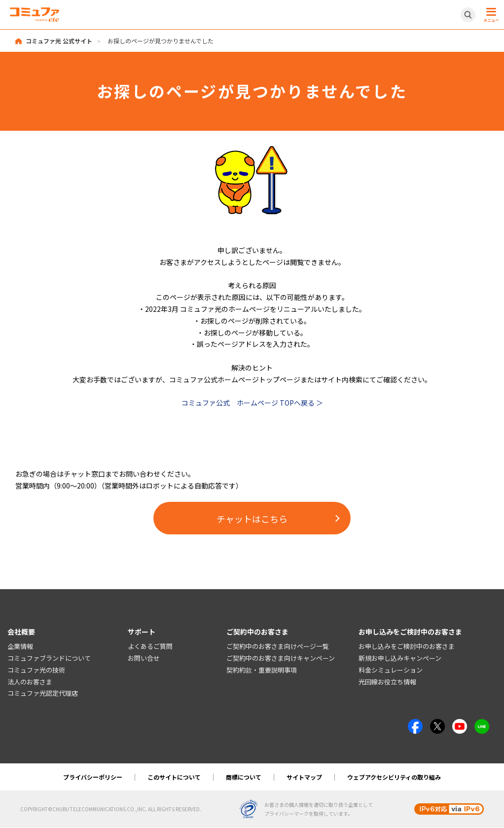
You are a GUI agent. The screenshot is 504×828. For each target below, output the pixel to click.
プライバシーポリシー (93, 777)
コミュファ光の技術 (36, 670)
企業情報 (20, 647)
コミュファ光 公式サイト (59, 41)
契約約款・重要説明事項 (262, 670)
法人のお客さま (30, 682)
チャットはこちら (252, 519)
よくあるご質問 (150, 647)
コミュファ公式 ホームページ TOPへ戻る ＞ (252, 403)
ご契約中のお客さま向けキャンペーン (281, 658)
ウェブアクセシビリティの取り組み (394, 777)
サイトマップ (304, 777)
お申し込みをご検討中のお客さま (407, 647)
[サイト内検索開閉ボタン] (468, 15)
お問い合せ (144, 658)
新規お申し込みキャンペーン (400, 658)
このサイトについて (174, 777)
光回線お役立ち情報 (387, 682)
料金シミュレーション (391, 670)
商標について (244, 777)
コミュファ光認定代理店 (43, 694)
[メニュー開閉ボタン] (490, 15)
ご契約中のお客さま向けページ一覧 (278, 647)
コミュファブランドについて (49, 658)
